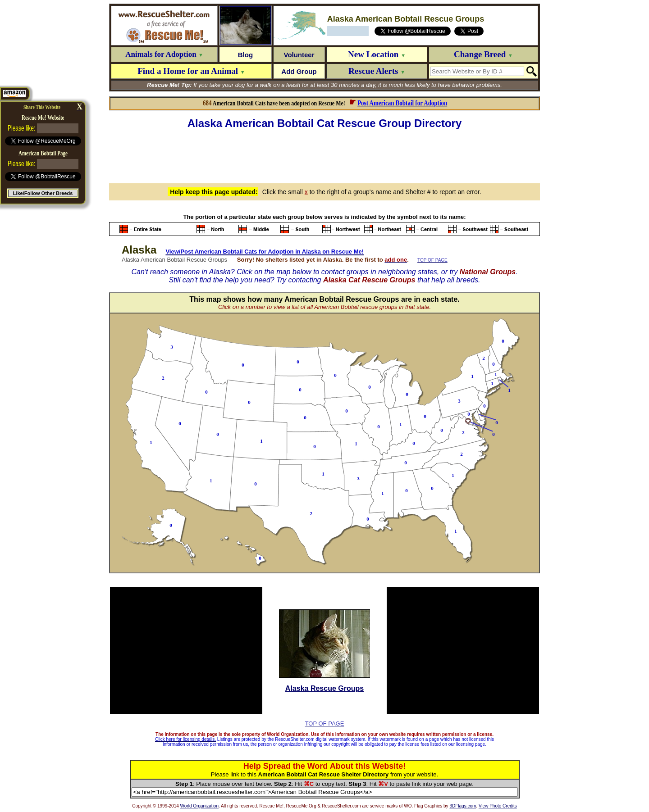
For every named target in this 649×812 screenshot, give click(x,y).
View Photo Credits (498, 806)
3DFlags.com (463, 806)
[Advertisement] (324, 155)
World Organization (199, 806)
